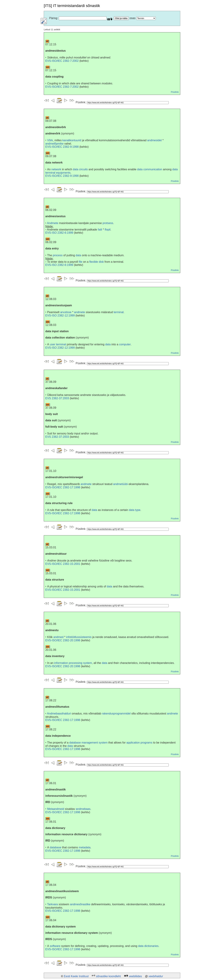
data (78, 255)
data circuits (80, 169)
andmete (79, 312)
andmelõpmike (54, 144)
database (56, 847)
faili (100, 230)
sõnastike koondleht (108, 976)
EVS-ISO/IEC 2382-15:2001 (63, 564)
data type (135, 510)
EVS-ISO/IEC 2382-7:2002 (62, 61)
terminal (119, 312)
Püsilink (175, 92)
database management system (88, 743)
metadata (85, 847)
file (80, 262)
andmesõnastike (80, 904)
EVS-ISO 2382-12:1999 (60, 315)
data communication (150, 169)
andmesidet (154, 140)
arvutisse (66, 312)
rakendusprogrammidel (116, 714)
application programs (139, 743)
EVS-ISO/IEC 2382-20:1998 (63, 640)
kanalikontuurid (72, 140)
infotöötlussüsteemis (79, 637)
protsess (108, 223)
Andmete (53, 223)
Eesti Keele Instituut (76, 976)
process (58, 255)
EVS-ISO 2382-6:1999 (59, 233)
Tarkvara (52, 904)
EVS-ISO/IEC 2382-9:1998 (62, 147)
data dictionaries (148, 946)
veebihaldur (156, 976)
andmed (58, 637)
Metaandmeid (56, 809)
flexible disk (97, 262)
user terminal (58, 344)
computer (125, 344)
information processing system (73, 663)
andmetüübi (121, 484)
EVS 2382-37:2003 (57, 398)
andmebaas (83, 809)
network (56, 169)
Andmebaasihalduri (59, 714)
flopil (108, 230)
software (55, 946)
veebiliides (135, 976)
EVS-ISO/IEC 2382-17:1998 (63, 487)
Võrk (50, 140)
